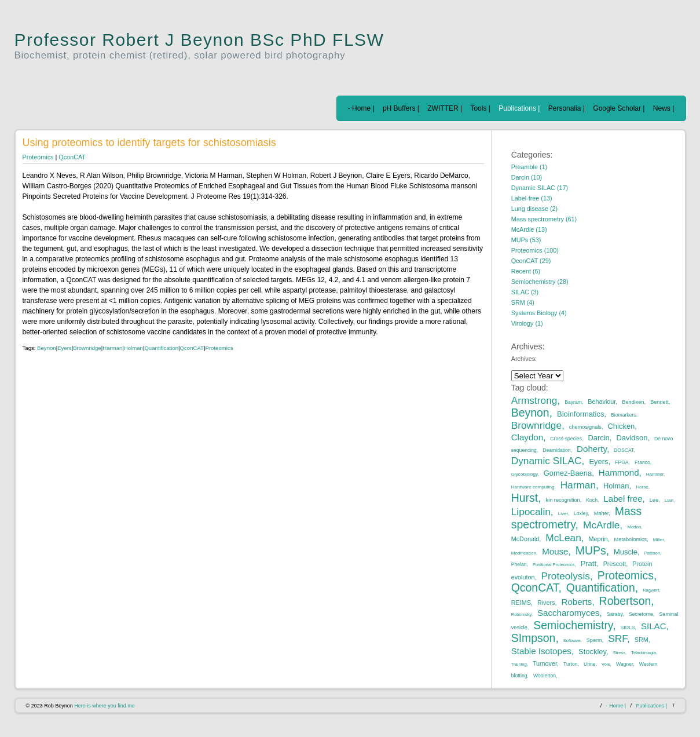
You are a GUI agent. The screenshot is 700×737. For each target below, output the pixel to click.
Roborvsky (521, 614)
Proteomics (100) (535, 250)
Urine (590, 664)
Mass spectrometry (577, 518)
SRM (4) (523, 302)
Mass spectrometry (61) (544, 219)
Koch (592, 500)
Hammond (619, 473)
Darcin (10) (527, 177)
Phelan (519, 564)
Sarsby (615, 614)
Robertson (625, 601)
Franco (642, 462)
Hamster (655, 474)
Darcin (598, 438)
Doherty (592, 449)
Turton (571, 664)
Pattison (652, 553)
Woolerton (545, 676)
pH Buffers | (401, 108)
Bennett (659, 402)
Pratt (589, 563)
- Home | (361, 108)
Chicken (622, 426)
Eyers (65, 348)
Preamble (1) (529, 167)
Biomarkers (624, 415)
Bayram (573, 402)
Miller (659, 540)
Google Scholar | (619, 108)
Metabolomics (631, 539)
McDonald (525, 539)
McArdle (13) (529, 229)
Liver (563, 514)
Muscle (626, 552)
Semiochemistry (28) (540, 282)
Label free (623, 499)
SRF (617, 639)
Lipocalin (531, 512)
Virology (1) (527, 323)
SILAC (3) (525, 292)
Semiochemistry (573, 625)
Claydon (527, 437)
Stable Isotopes (541, 651)
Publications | (519, 108)
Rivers (546, 603)
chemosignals (585, 427)
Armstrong (534, 400)
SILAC (654, 626)
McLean (563, 538)
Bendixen (633, 402)
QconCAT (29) (531, 261)
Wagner (624, 664)
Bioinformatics (580, 414)
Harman (112, 348)
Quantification (161, 348)
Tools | (480, 108)
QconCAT (72, 157)
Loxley (581, 513)
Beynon (47, 348)
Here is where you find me (105, 706)
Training (519, 664)
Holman (133, 348)
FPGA (622, 462)
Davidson (632, 438)
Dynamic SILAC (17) (540, 188)
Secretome (641, 614)
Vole (606, 664)
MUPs (591, 550)
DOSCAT (624, 450)
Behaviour (602, 402)
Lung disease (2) (534, 209)
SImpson (534, 638)
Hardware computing (533, 487)
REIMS (521, 603)
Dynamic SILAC (547, 461)
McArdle (601, 525)
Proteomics (38, 157)
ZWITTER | (445, 108)
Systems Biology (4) (539, 313)
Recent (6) (526, 271)
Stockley (592, 652)
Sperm (594, 640)
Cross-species (566, 439)
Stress (619, 653)
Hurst (525, 498)
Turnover (545, 663)
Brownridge (87, 348)
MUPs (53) (526, 240)
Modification (524, 553)
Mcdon (634, 527)
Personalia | (567, 108)
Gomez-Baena (568, 473)
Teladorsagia (644, 653)
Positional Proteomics (554, 565)
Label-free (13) (532, 198)
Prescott (615, 564)
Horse (642, 487)
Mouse (555, 551)
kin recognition (563, 500)
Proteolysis (566, 576)
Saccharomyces (569, 613)
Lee (654, 500)
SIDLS (628, 627)
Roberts (577, 602)
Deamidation (556, 450)
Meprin (598, 539)
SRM (642, 640)
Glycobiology (525, 474)
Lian (669, 500)
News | (664, 108)
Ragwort (651, 590)
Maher (602, 513)
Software (572, 641)
